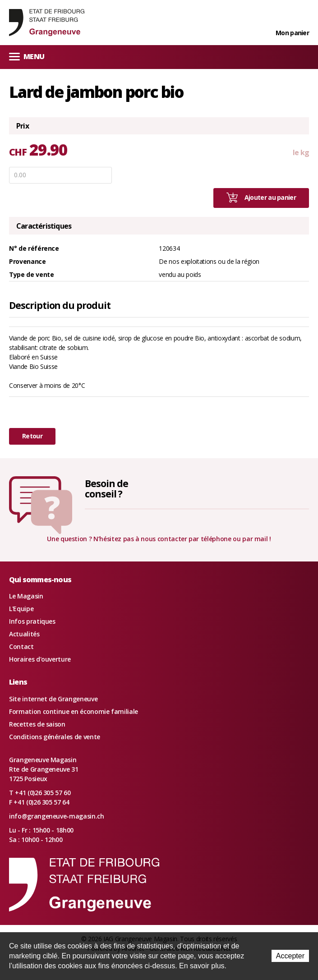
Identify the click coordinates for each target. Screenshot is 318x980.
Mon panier (292, 33)
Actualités (24, 634)
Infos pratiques (32, 621)
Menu (27, 56)
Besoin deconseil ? (106, 489)
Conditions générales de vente (55, 737)
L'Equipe (21, 609)
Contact (21, 646)
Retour (32, 436)
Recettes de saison (37, 724)
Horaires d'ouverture (40, 659)
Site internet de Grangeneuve (53, 699)
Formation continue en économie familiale (74, 711)
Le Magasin (26, 596)
